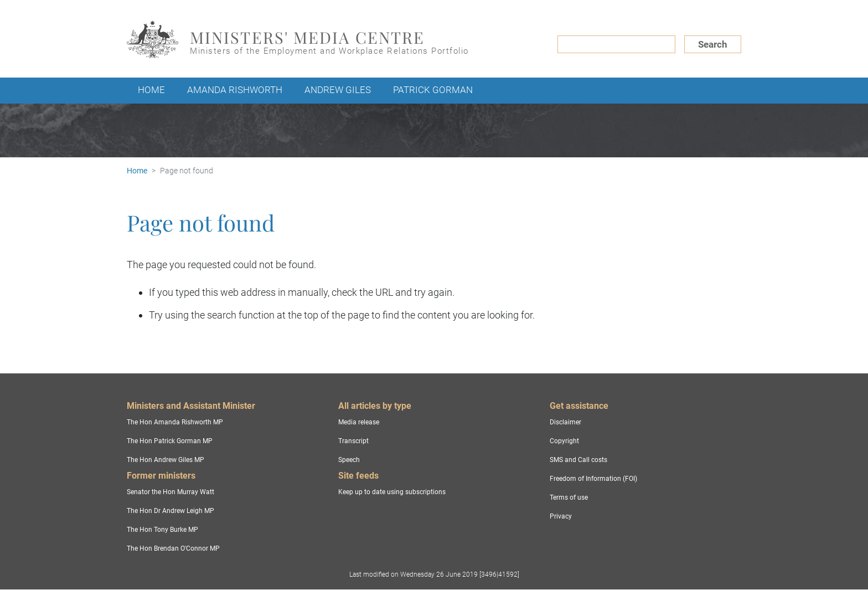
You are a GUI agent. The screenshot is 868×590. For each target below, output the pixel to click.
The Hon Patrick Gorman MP (170, 441)
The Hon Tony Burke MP (162, 530)
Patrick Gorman (433, 90)
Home (151, 90)
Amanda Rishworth (235, 90)
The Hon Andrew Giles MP (166, 460)
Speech (349, 460)
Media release (359, 422)
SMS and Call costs (578, 460)
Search (713, 44)
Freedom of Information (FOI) (593, 479)
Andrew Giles (338, 90)
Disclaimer (565, 422)
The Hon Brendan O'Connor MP (173, 548)
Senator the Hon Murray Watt (170, 492)
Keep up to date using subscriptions (392, 492)
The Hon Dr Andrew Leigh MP (170, 511)
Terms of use (569, 497)
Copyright (564, 441)
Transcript (353, 441)
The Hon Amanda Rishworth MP (175, 422)
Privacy (561, 516)
